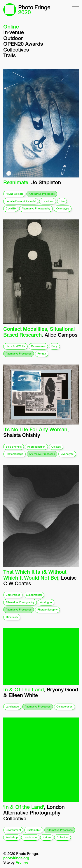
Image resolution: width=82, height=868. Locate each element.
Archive (22, 862)
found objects (14, 194)
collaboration (65, 707)
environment (13, 830)
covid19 (11, 208)
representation (36, 447)
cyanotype (63, 208)
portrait (42, 354)
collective (63, 837)
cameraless (38, 346)
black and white (15, 346)
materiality (12, 617)
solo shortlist (14, 447)
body (54, 346)
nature (47, 837)
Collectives (16, 50)
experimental (34, 595)
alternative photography (36, 208)
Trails (10, 55)
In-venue (13, 32)
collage (56, 447)
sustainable (34, 830)
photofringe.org (16, 858)
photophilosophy (47, 610)
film (62, 201)
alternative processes (42, 194)
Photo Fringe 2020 (27, 10)
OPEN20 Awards (23, 44)
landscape (12, 707)
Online (11, 27)
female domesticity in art (21, 201)
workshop (12, 837)
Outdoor (13, 38)
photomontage (14, 454)
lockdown (48, 201)
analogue (46, 602)
